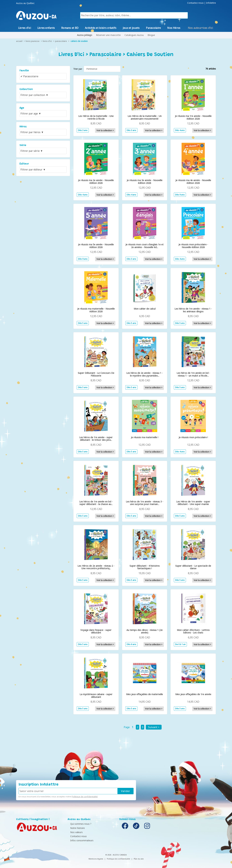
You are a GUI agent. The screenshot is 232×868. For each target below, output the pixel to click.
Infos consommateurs (80, 840)
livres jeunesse (33, 41)
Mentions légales (96, 859)
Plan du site (139, 859)
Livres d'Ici (47, 41)
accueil (19, 41)
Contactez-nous (195, 3)
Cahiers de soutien (79, 41)
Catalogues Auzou (134, 35)
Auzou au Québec (25, 3)
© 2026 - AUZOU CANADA (116, 855)
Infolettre (211, 3)
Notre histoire (76, 828)
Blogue (151, 35)
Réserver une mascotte (108, 35)
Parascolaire (61, 41)
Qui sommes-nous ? (79, 824)
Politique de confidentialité (85, 797)
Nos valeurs (75, 832)
